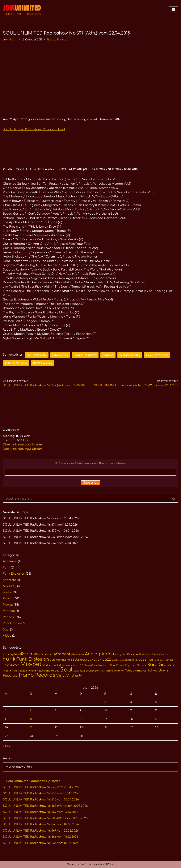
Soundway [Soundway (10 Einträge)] (92, 671)
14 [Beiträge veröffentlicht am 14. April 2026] (31, 719)
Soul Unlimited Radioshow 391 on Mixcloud (34, 129)
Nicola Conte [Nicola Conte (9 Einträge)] (91, 665)
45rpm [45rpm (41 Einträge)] (27, 654)
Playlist (51, 40)
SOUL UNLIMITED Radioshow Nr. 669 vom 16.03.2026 (41, 543)
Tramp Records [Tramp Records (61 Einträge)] (37, 675)
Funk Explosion (14, 574)
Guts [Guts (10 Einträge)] (53, 660)
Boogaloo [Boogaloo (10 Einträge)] (121, 655)
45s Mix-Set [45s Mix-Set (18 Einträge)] (44, 654)
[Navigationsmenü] (174, 10)
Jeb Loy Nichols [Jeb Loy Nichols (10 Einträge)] (164, 660)
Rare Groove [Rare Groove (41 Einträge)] (161, 665)
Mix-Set (8, 586)
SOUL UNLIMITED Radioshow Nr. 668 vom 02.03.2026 (41, 824)
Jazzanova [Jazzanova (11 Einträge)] (131, 660)
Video (7, 636)
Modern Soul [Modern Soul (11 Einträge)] (50, 665)
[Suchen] (86, 499)
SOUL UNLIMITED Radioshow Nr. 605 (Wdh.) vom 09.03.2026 (45, 818)
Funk (6, 568)
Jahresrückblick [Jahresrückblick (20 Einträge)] (88, 660)
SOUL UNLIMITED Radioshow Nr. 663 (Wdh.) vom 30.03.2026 (45, 537)
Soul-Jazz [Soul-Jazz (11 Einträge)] (79, 671)
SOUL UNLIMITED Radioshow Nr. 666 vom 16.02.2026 (41, 837)
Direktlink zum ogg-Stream (22, 445)
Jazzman (108, 355)
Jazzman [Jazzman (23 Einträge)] (146, 659)
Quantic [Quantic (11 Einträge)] (142, 665)
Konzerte (9, 580)
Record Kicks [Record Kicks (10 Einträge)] (10, 671)
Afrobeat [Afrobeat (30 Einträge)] (62, 654)
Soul (6, 630)
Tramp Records (42, 363)
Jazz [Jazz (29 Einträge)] (107, 659)
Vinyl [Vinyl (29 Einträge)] (61, 676)
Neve (70, 864)
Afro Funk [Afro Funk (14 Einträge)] (78, 654)
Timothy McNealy (16, 363)
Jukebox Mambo (130, 355)
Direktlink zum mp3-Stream (23, 449)
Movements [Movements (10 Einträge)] (65, 665)
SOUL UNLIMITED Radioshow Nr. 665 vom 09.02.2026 (41, 843)
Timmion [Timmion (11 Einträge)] (119, 671)
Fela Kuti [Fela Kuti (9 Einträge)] (164, 655)
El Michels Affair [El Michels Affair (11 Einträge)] (149, 655)
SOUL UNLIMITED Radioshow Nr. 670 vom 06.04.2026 (41, 531)
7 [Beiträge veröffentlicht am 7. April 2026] (31, 711)
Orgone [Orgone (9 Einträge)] (120, 665)
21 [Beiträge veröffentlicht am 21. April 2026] (31, 727)
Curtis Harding (37, 355)
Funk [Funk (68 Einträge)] (9, 659)
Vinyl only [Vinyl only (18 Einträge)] (74, 676)
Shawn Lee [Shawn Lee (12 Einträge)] (53, 671)
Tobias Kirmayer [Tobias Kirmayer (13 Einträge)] (136, 671)
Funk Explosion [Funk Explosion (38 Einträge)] (33, 659)
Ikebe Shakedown (85, 355)
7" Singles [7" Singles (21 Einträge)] (11, 654)
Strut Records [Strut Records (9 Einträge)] (106, 671)
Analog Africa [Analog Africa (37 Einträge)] (100, 654)
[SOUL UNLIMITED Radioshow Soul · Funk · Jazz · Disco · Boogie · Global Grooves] (22, 10)
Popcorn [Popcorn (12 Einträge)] (131, 665)
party (7, 592)
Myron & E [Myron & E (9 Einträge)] (78, 665)
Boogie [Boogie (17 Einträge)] (133, 654)
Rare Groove (12, 623)
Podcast (62, 40)
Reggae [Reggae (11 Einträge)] (22, 671)
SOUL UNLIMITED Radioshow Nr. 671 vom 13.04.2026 (40, 525)
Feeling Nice (60, 355)
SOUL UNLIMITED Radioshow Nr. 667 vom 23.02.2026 (41, 831)
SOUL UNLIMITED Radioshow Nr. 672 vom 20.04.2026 (41, 518)
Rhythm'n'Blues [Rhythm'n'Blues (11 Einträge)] (36, 671)
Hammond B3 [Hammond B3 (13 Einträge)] (65, 660)
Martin (13, 40)
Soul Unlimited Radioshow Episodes (33, 781)
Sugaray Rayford (157, 355)
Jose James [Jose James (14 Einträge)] (11, 665)
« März (8, 746)
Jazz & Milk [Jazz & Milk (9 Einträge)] (118, 660)
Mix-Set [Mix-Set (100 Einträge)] (31, 664)
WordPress (107, 864)
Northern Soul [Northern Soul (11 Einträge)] (107, 665)
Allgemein (10, 561)
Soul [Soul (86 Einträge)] (66, 670)
